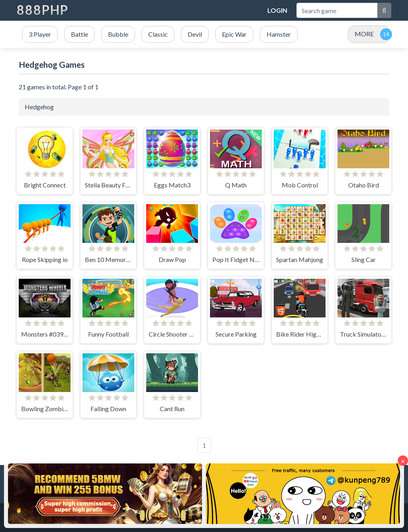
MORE (364, 34)
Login (277, 10)
